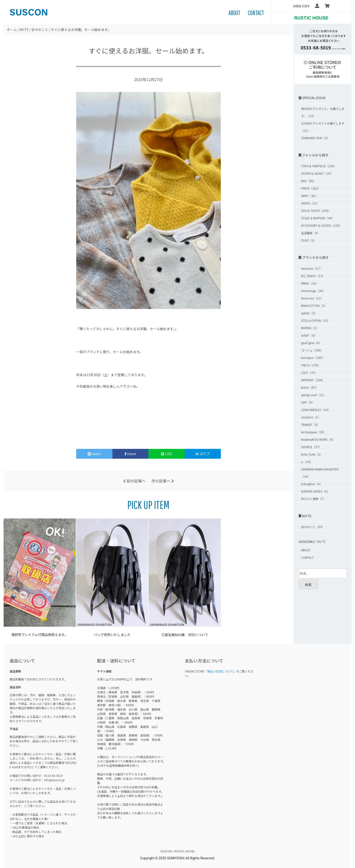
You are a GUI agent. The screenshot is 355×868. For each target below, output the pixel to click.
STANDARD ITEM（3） (315, 138)
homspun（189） (313, 358)
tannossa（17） (312, 268)
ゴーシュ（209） (312, 350)
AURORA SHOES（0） (315, 491)
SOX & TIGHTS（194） (316, 211)
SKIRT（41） (309, 196)
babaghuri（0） (312, 484)
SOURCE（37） (311, 447)
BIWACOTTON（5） (314, 306)
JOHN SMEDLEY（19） (316, 410)
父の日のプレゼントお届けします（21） (323, 127)
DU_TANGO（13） (313, 276)
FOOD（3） (309, 240)
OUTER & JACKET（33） (317, 173)
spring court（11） (314, 395)
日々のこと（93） (313, 527)
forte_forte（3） (312, 454)
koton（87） (310, 387)
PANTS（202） (311, 188)
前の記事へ (134, 481)
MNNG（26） (310, 283)
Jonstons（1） (311, 417)
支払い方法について (220, 671)
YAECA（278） (311, 365)
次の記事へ (163, 481)
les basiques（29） (314, 432)
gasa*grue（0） (311, 343)
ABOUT (234, 13)
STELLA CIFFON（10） (316, 320)
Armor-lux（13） (312, 298)
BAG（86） (308, 181)
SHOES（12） (310, 203)
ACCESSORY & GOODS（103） (321, 225)
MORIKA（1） (310, 328)
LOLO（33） (309, 372)
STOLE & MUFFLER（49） (318, 218)
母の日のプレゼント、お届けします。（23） (323, 112)
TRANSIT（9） (310, 425)
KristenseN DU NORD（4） (318, 439)
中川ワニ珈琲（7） (313, 499)
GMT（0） (308, 402)
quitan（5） (309, 313)
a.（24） (307, 462)
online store (301, 6)
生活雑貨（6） (311, 233)
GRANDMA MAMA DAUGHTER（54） (320, 473)
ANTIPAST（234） (313, 380)
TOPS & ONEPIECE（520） (319, 166)
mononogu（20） (313, 291)
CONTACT (256, 13)
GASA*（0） (309, 335)
